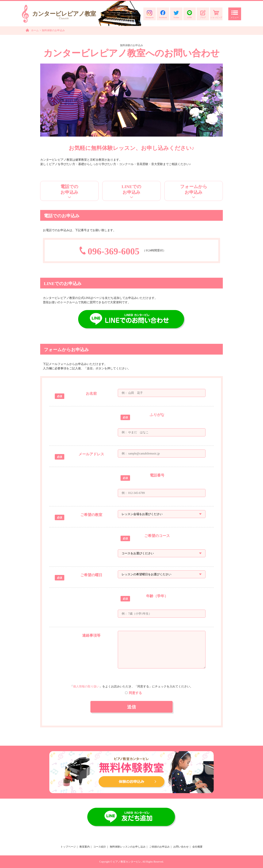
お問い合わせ (181, 847)
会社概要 (197, 847)
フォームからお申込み (194, 189)
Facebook (163, 14)
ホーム (35, 30)
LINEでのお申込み (132, 189)
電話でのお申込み (69, 189)
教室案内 (85, 847)
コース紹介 (100, 847)
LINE (190, 14)
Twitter (176, 14)
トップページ (68, 847)
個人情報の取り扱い (86, 686)
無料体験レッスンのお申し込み (128, 847)
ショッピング (216, 14)
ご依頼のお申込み (159, 847)
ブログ (203, 14)
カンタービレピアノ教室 (64, 15)
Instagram (150, 14)
